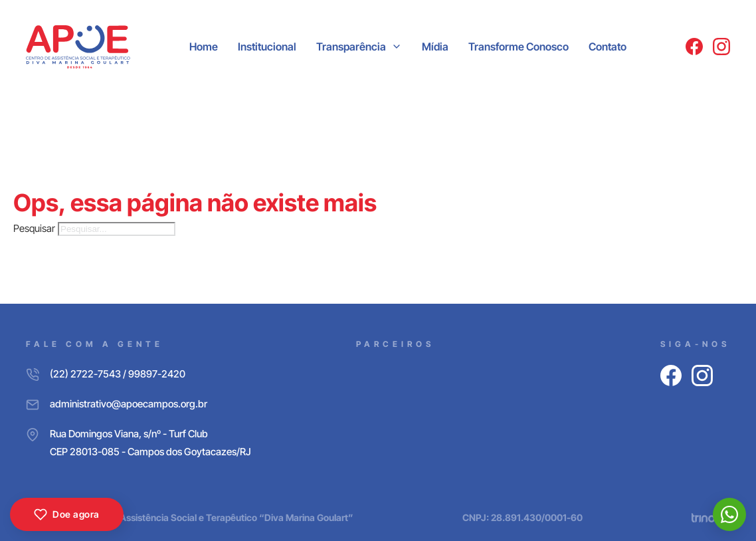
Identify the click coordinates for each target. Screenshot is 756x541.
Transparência (351, 47)
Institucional (267, 47)
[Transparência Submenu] (397, 47)
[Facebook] (694, 47)
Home (204, 47)
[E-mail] (139, 404)
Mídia (435, 47)
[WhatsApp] (729, 514)
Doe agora (67, 514)
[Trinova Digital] (711, 518)
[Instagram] (721, 47)
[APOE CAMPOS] (78, 47)
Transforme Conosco (519, 47)
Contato (608, 47)
